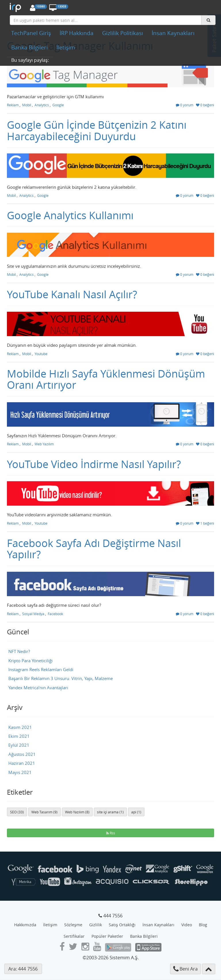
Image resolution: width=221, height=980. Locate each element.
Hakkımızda (25, 925)
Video (187, 925)
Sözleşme (73, 925)
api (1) (136, 812)
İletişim (66, 47)
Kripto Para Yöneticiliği (31, 661)
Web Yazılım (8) (77, 812)
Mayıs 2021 (20, 772)
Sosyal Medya (33, 614)
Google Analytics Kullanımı (70, 215)
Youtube (41, 354)
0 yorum (185, 105)
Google (58, 105)
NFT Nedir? (19, 651)
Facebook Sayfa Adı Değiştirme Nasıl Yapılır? (94, 549)
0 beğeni (205, 105)
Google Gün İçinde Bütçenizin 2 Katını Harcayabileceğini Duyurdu (97, 130)
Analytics (42, 105)
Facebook (55, 614)
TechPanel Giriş (31, 33)
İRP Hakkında (77, 33)
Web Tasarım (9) (44, 812)
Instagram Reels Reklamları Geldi (41, 669)
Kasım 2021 (20, 727)
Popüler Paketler (107, 936)
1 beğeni (205, 523)
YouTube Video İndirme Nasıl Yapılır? (94, 464)
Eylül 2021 (19, 745)
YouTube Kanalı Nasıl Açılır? (72, 294)
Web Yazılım (44, 444)
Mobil (27, 105)
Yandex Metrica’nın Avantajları (38, 688)
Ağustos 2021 (22, 754)
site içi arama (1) (110, 812)
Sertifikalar (74, 936)
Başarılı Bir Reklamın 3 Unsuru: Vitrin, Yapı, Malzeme (61, 678)
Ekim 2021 (19, 736)
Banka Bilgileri (29, 47)
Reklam (13, 105)
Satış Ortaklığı (122, 925)
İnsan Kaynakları (173, 33)
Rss (111, 833)
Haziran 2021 (22, 763)
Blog (203, 925)
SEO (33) (17, 812)
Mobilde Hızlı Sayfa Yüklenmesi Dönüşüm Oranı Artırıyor (106, 379)
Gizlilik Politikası (123, 33)
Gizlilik (96, 925)
